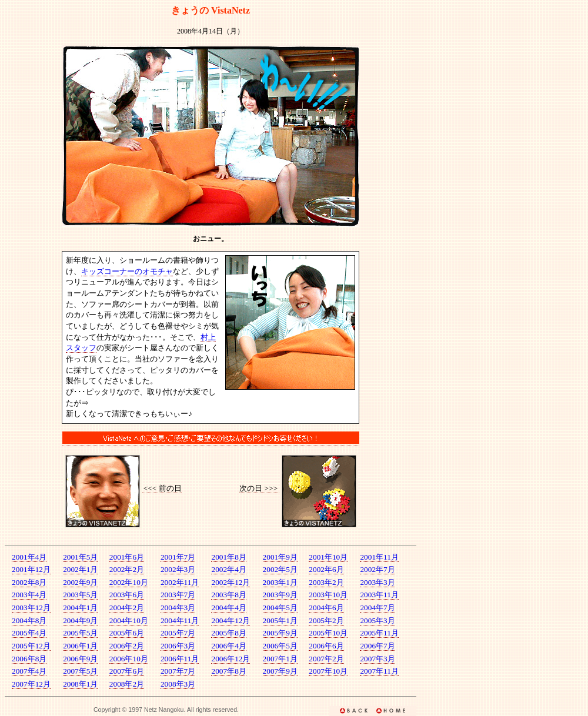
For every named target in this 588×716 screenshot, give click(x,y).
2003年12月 (31, 608)
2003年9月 (280, 595)
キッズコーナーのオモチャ (127, 271)
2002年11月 (180, 582)
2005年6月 (127, 633)
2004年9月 (80, 620)
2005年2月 (326, 620)
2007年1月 (280, 659)
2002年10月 (129, 582)
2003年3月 (377, 582)
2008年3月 (178, 684)
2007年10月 (328, 671)
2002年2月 (127, 569)
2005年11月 (379, 633)
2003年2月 (326, 582)
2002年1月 (80, 569)
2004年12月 (230, 620)
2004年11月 (180, 620)
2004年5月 (280, 608)
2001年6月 (127, 557)
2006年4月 (228, 646)
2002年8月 (29, 582)
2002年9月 (80, 582)
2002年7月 (377, 569)
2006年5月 (280, 646)
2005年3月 (377, 620)
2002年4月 (228, 569)
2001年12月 (31, 569)
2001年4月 (29, 557)
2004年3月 (178, 608)
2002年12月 (230, 582)
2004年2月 (127, 608)
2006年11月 (180, 659)
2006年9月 (80, 659)
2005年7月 (178, 633)
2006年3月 (178, 646)
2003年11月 (379, 595)
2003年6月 (127, 595)
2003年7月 (178, 595)
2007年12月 (31, 684)
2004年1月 (80, 608)
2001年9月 (280, 557)
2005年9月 (280, 633)
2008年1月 (80, 684)
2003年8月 (228, 595)
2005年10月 (328, 633)
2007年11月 (379, 671)
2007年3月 (377, 659)
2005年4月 (29, 633)
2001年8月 (228, 557)
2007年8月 (228, 671)
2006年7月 (377, 646)
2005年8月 (228, 633)
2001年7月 (178, 557)
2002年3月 (178, 569)
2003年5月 (80, 595)
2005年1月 (280, 620)
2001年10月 (328, 557)
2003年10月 (328, 595)
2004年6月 (326, 608)
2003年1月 (280, 582)
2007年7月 (178, 671)
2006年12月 (230, 659)
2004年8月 (29, 620)
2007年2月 (326, 659)
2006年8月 (29, 659)
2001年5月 (80, 557)
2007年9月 (280, 671)
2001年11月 (379, 557)
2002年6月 (326, 569)
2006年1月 (80, 646)
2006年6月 (326, 646)
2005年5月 (80, 633)
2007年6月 (127, 671)
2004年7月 (377, 608)
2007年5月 (80, 671)
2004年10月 (129, 620)
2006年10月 (129, 659)
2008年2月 (127, 684)
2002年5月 (280, 569)
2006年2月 (127, 646)
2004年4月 (228, 608)
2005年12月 (31, 646)
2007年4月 (29, 671)
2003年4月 (29, 595)
